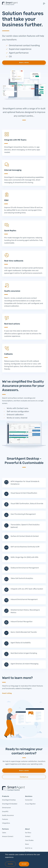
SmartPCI (5, 812)
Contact (28, 836)
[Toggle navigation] (44, 4)
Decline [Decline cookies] (10, 864)
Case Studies (29, 840)
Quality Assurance (8, 815)
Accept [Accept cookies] (24, 864)
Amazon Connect (8, 836)
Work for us (29, 848)
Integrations (6, 823)
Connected (29, 800)
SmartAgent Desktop (9, 800)
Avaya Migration (30, 804)
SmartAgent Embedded (10, 804)
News (27, 844)
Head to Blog (7, 693)
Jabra (4, 833)
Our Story (28, 833)
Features (5, 819)
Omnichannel (6, 808)
